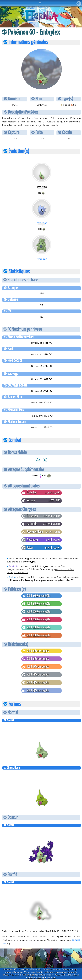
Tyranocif (42, 259)
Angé (75, 969)
